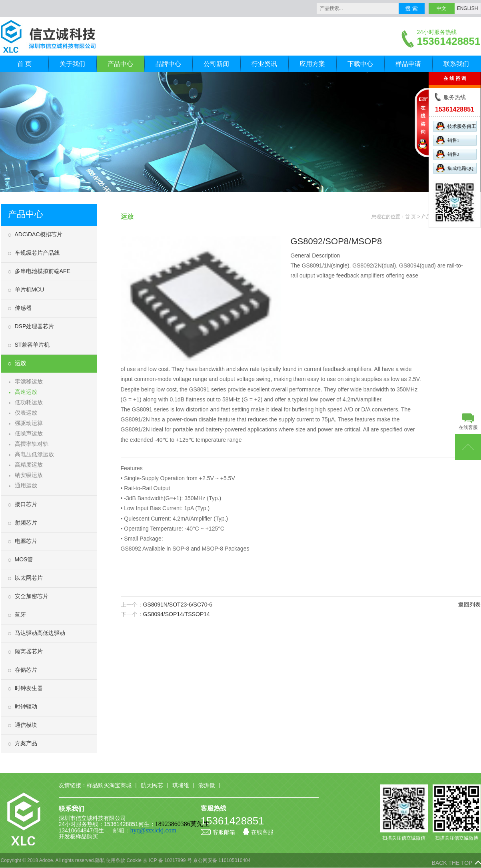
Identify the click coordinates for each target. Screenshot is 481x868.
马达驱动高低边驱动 (40, 633)
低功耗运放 (29, 402)
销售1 (448, 140)
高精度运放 (29, 465)
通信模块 (26, 725)
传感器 (23, 308)
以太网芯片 (29, 578)
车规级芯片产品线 (37, 253)
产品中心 (120, 64)
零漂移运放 (29, 381)
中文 (441, 8)
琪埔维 (181, 785)
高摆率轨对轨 (32, 444)
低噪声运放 (29, 433)
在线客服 (258, 832)
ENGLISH (468, 8)
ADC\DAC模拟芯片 (39, 234)
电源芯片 (26, 541)
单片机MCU (30, 289)
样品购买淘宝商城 (109, 785)
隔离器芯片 (29, 651)
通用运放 (26, 485)
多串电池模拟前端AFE (43, 271)
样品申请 (408, 64)
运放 (20, 363)
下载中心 (360, 64)
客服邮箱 (218, 832)
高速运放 (26, 392)
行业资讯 (264, 64)
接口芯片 (26, 504)
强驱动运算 (29, 423)
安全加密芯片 (32, 596)
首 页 (24, 64)
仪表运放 (26, 413)
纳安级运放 (29, 475)
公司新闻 (216, 64)
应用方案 (312, 64)
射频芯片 (26, 523)
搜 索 (411, 8)
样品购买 (87, 836)
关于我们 (72, 64)
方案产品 (26, 743)
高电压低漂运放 (34, 454)
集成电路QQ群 (455, 169)
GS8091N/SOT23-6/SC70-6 (178, 605)
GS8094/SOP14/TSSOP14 (177, 614)
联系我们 (456, 64)
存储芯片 (26, 670)
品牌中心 (168, 64)
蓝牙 (20, 615)
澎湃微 (207, 785)
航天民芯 (152, 785)
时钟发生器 (29, 688)
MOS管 (24, 559)
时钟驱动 (26, 706)
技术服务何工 (456, 126)
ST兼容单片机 (32, 345)
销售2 (448, 154)
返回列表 (469, 605)
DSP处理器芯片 (35, 326)
